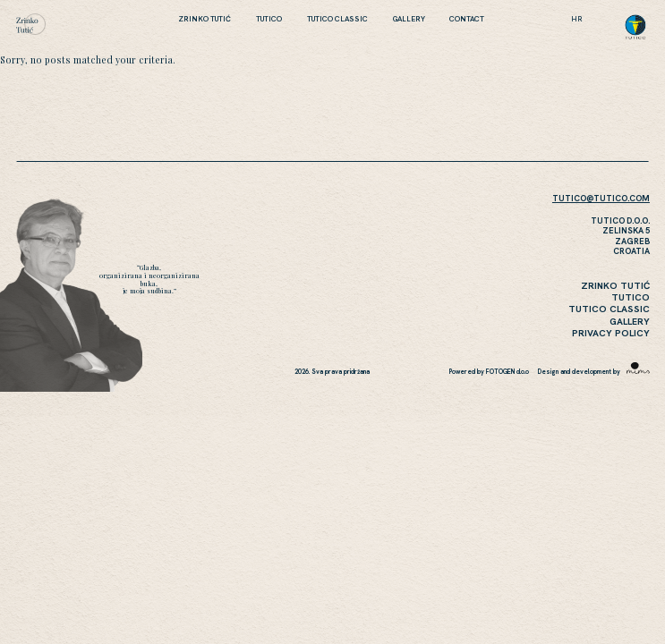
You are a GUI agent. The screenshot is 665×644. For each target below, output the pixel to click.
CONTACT (467, 19)
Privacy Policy (611, 333)
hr (577, 19)
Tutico (269, 19)
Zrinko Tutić (205, 19)
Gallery (409, 19)
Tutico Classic (337, 19)
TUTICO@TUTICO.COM (601, 199)
